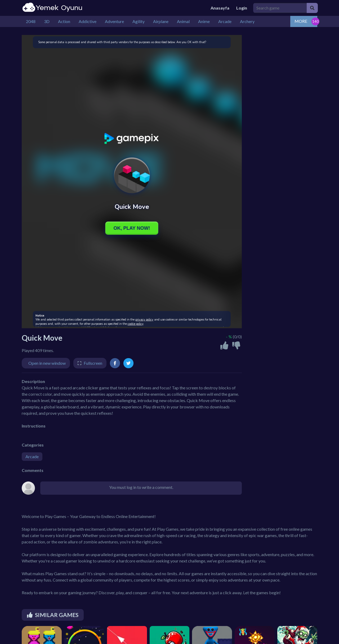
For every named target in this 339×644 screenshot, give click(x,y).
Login (242, 8)
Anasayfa (220, 8)
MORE (301, 21)
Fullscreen (93, 363)
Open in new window (47, 363)
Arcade (32, 456)
